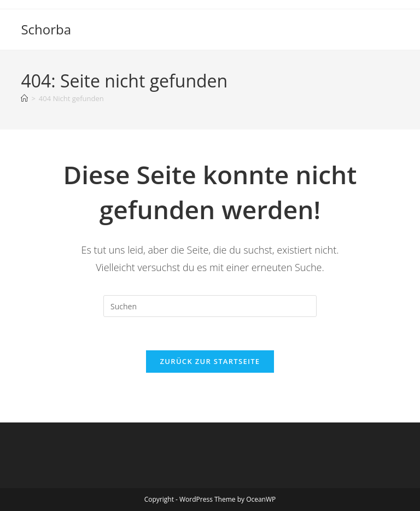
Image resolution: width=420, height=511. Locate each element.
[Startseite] (24, 98)
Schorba (46, 29)
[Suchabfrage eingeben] (210, 306)
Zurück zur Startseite (210, 361)
